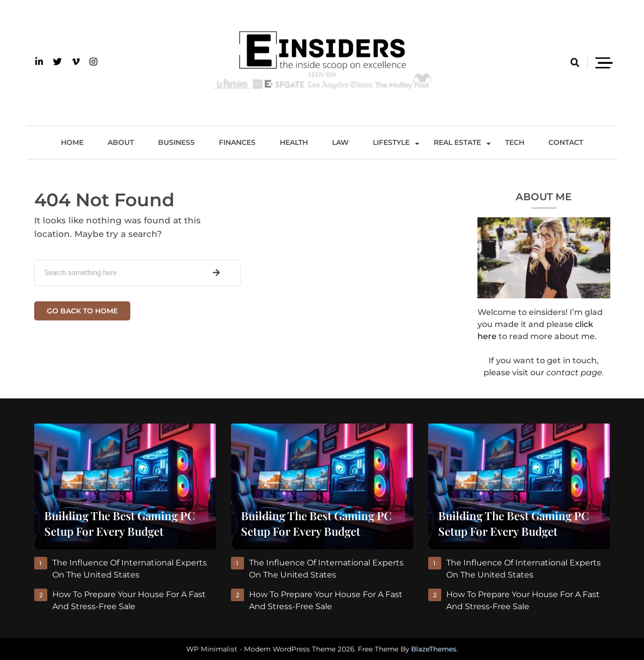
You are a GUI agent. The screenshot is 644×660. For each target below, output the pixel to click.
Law (340, 142)
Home (72, 142)
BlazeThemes (434, 649)
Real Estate (457, 142)
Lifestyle (391, 142)
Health (294, 142)
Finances (237, 142)
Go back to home (82, 311)
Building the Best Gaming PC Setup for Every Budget (120, 523)
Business (176, 142)
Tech (515, 142)
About (121, 142)
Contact (566, 142)
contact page (574, 373)
